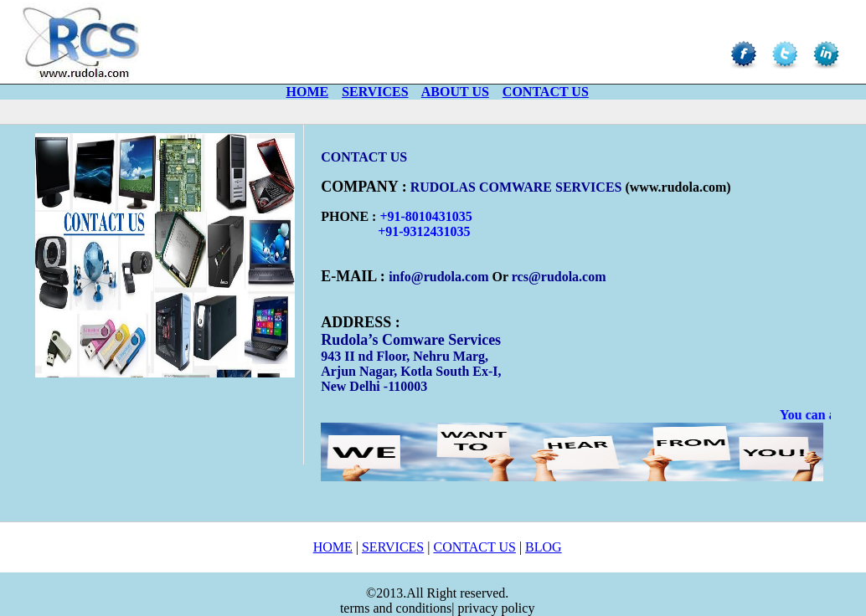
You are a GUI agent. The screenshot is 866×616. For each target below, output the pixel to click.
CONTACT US (474, 547)
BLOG (544, 547)
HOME (333, 547)
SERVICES (393, 547)
